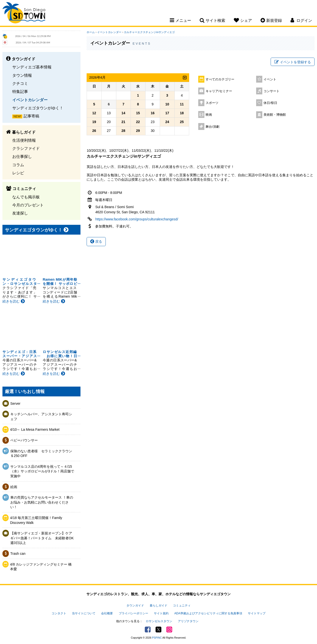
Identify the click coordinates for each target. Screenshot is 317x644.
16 (153, 113)
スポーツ (212, 103)
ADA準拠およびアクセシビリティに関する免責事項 (208, 613)
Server (15, 404)
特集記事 (20, 91)
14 (123, 113)
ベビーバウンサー (24, 440)
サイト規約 (161, 613)
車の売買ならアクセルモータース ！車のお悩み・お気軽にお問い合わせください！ (42, 502)
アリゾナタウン (188, 621)
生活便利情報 (24, 140)
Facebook (148, 630)
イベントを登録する (293, 62)
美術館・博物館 (275, 115)
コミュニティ (182, 606)
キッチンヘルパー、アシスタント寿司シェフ (41, 417)
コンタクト (59, 613)
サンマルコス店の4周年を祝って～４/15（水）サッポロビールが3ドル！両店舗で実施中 (42, 471)
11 (182, 104)
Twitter (158, 630)
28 (123, 131)
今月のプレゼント (28, 205)
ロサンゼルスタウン (159, 621)
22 (138, 122)
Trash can (18, 554)
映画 (209, 115)
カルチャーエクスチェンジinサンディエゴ (149, 32)
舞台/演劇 (212, 127)
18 (182, 113)
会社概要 (107, 613)
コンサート (271, 91)
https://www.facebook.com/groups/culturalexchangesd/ (137, 219)
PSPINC (157, 638)
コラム (18, 165)
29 (138, 131)
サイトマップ (257, 613)
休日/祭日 (270, 103)
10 (167, 104)
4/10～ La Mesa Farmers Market (35, 429)
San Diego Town (24, 13)
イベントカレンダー (30, 100)
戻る (96, 241)
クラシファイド (26, 148)
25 (182, 122)
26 (94, 131)
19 (94, 122)
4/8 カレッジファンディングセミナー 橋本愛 (41, 567)
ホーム (91, 32)
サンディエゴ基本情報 (32, 67)
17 (167, 113)
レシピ (18, 173)
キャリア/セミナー (219, 91)
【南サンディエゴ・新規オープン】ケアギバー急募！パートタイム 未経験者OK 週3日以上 (43, 538)
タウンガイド (135, 606)
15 (138, 113)
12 (94, 113)
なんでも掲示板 (26, 197)
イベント (270, 79)
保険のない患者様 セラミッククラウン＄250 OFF (41, 454)
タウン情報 (22, 75)
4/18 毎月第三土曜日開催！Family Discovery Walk (36, 520)
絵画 (14, 487)
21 (123, 122)
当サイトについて (84, 613)
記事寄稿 (31, 116)
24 (167, 122)
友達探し (20, 213)
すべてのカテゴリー (220, 79)
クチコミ (20, 83)
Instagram (169, 630)
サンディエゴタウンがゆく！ (38, 108)
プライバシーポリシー (133, 613)
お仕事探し (22, 156)
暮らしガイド (158, 606)
